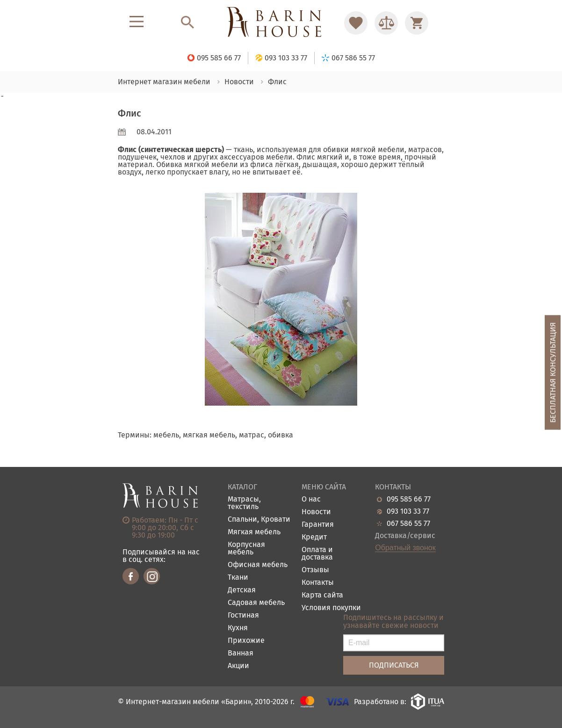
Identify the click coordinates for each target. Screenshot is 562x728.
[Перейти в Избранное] (356, 23)
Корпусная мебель (246, 549)
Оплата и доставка (317, 554)
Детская (242, 590)
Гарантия (318, 525)
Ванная (241, 653)
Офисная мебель (258, 565)
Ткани (238, 578)
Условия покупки (331, 608)
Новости (316, 512)
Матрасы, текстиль (244, 503)
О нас (311, 499)
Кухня (238, 628)
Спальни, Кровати (259, 520)
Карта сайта (322, 595)
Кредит (314, 537)
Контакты (318, 583)
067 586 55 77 (408, 524)
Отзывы (315, 570)
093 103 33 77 (408, 511)
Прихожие (246, 641)
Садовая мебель (256, 603)
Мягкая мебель (254, 532)
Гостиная (243, 615)
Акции (238, 666)
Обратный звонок (405, 548)
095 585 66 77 (409, 499)
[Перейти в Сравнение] (386, 23)
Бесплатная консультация (553, 373)
